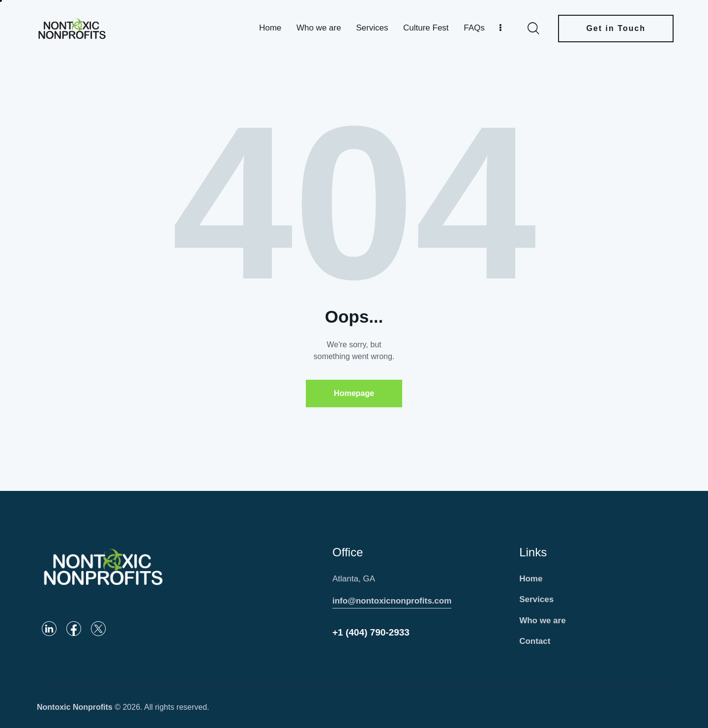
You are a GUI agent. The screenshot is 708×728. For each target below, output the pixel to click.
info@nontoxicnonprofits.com (392, 601)
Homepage (354, 393)
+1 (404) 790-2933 (371, 632)
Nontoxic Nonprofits (75, 707)
